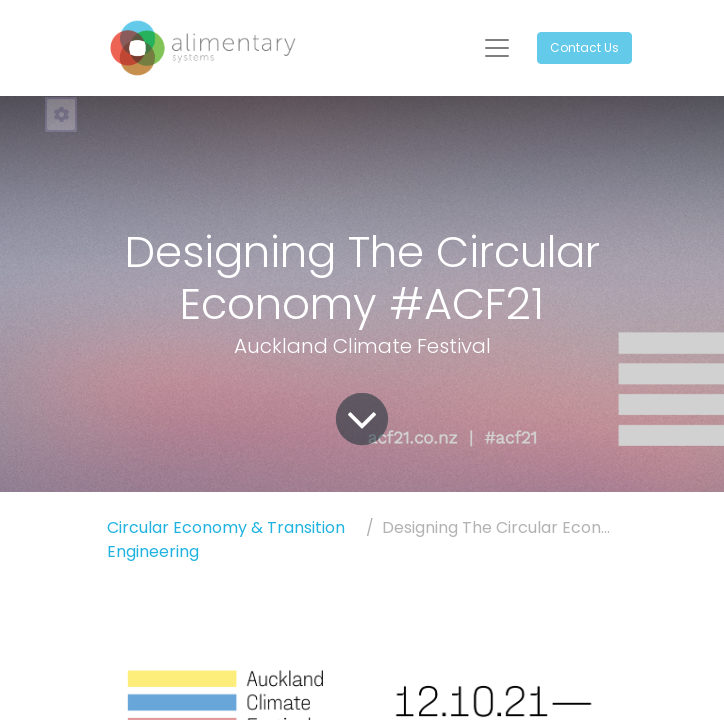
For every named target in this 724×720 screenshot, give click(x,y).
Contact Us (584, 47)
